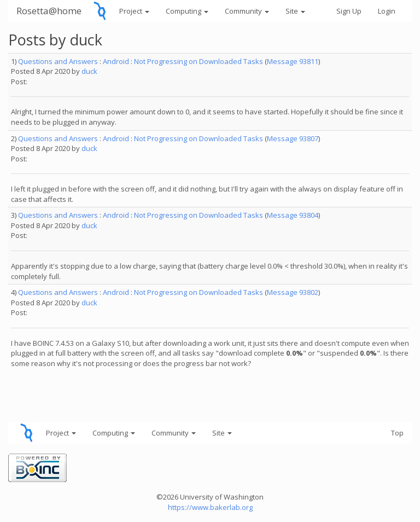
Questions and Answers (58, 61)
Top (397, 433)
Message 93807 (293, 138)
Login (387, 11)
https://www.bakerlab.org (210, 507)
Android (116, 61)
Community (247, 11)
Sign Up (349, 11)
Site (295, 11)
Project (134, 11)
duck (89, 71)
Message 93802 (293, 292)
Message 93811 (293, 61)
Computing (187, 11)
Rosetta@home (49, 11)
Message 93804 (293, 215)
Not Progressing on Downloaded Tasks (199, 61)
